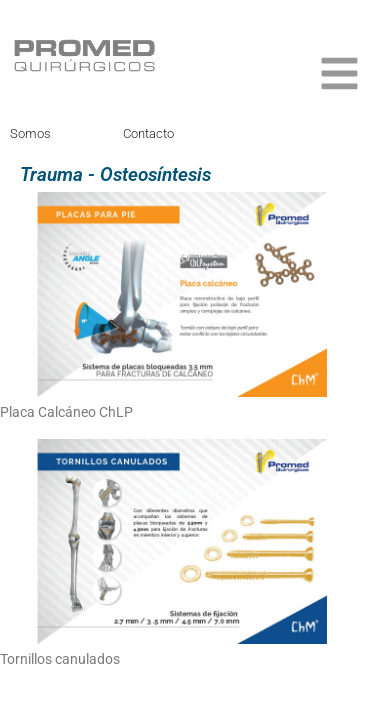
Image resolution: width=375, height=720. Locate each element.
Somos (30, 133)
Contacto (148, 133)
